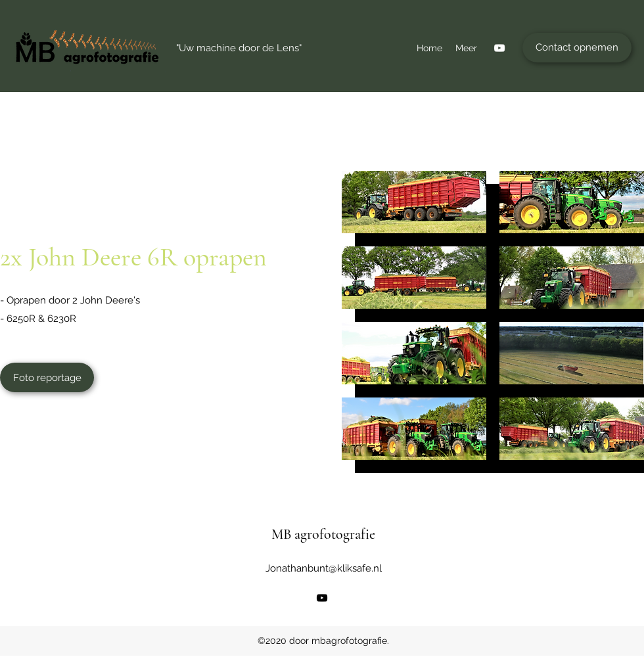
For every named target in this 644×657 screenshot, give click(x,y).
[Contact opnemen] (577, 48)
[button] (414, 202)
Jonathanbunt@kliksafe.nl (324, 568)
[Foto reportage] (47, 377)
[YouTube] (499, 48)
